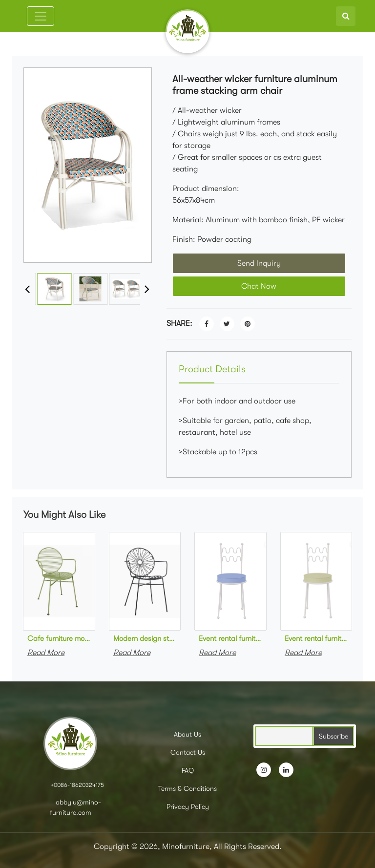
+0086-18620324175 (77, 785)
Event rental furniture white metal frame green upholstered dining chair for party (316, 638)
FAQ (188, 770)
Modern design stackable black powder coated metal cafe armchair (145, 638)
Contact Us (188, 752)
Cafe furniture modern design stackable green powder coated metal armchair (59, 638)
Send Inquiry (259, 263)
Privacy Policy (188, 806)
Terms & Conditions (187, 788)
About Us (187, 734)
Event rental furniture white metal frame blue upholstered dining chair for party (230, 638)
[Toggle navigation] (41, 16)
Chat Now (259, 286)
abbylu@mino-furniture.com (76, 807)
